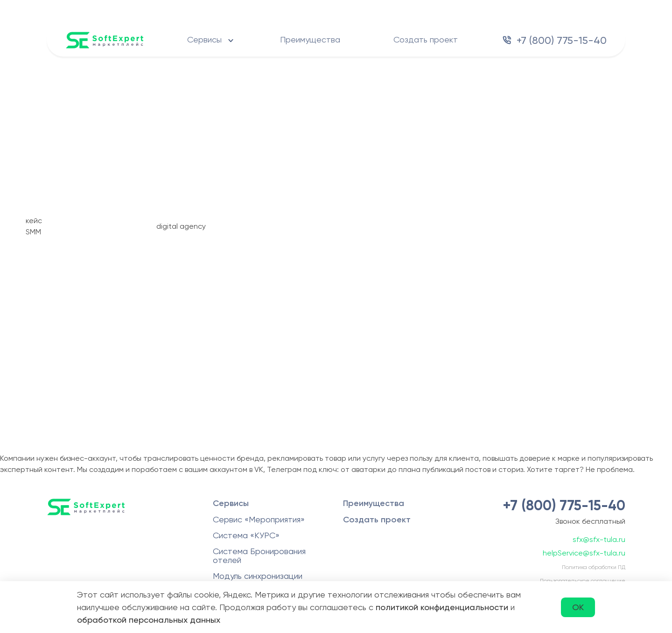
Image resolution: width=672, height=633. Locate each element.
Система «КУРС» (246, 535)
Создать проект (426, 39)
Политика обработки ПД (594, 567)
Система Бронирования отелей (259, 556)
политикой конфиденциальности (442, 607)
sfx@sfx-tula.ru (599, 539)
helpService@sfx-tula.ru (584, 553)
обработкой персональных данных (149, 620)
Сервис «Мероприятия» (259, 519)
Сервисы (204, 39)
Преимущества (310, 39)
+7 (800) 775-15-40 (562, 40)
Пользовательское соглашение (583, 581)
